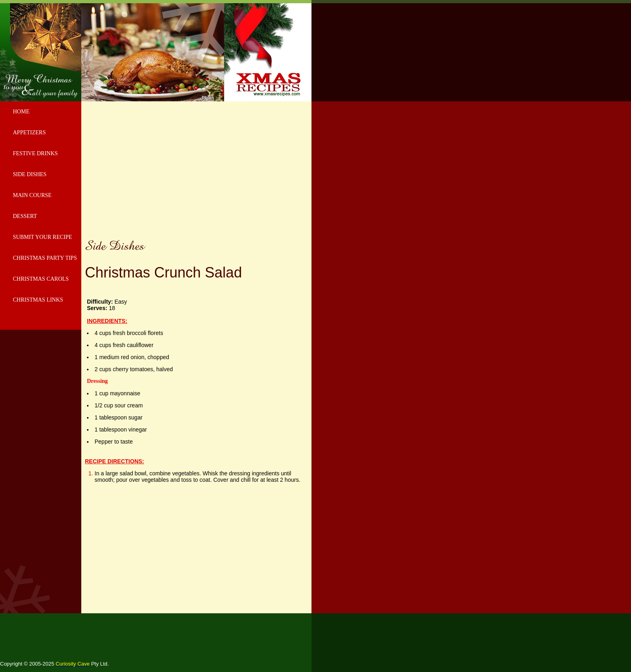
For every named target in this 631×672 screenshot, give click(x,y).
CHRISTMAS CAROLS (41, 279)
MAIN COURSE (32, 195)
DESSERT (25, 216)
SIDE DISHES (30, 174)
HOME (21, 112)
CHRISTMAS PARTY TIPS (45, 258)
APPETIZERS (29, 133)
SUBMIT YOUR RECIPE (42, 237)
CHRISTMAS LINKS (38, 300)
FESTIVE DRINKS (35, 153)
